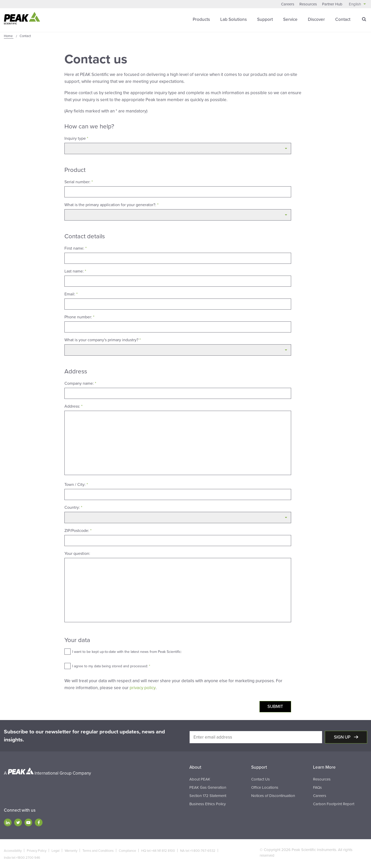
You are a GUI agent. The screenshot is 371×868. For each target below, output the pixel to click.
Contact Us (260, 779)
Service (290, 19)
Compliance (127, 850)
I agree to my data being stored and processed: (111, 666)
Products (201, 19)
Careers (288, 4)
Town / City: (76, 484)
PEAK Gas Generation (208, 787)
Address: (73, 406)
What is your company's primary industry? (103, 340)
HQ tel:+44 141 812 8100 (158, 850)
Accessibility (13, 850)
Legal (56, 850)
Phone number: (79, 317)
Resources (308, 4)
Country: (73, 507)
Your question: (77, 553)
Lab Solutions (234, 19)
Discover (316, 19)
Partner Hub (332, 4)
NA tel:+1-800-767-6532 (198, 850)
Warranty (71, 850)
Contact (343, 19)
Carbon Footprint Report (334, 803)
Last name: (75, 271)
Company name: (80, 383)
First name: (75, 248)
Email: (71, 294)
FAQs (317, 787)
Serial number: (79, 182)
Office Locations (265, 787)
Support (265, 19)
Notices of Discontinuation (273, 795)
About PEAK (200, 779)
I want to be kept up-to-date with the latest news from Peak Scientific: (127, 651)
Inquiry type (76, 138)
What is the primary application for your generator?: (111, 205)
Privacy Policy (37, 850)
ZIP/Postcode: (78, 530)
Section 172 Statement (208, 795)
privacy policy (142, 687)
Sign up (343, 737)
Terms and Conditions (98, 850)
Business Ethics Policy (208, 803)
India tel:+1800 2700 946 (22, 857)
